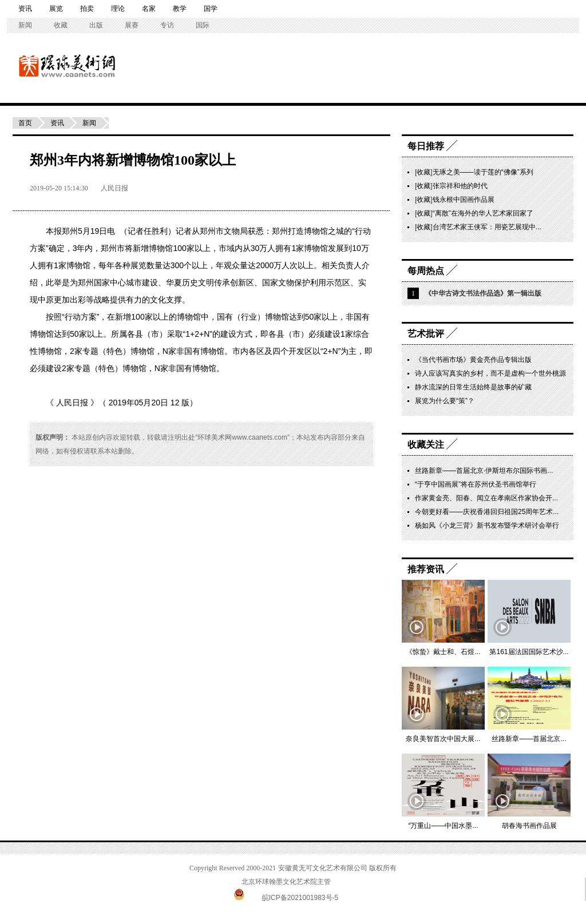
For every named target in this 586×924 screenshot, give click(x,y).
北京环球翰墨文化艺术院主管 (286, 882)
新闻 (25, 25)
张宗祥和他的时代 (460, 186)
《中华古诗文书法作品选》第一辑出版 (483, 293)
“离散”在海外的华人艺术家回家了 (483, 213)
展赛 (132, 25)
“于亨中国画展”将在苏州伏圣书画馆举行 (476, 484)
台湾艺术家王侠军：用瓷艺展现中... (487, 227)
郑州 (70, 231)
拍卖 (87, 9)
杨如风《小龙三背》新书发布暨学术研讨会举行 (487, 525)
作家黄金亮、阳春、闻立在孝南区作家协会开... (486, 498)
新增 (141, 248)
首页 (25, 123)
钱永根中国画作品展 (464, 200)
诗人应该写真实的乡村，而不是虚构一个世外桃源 (490, 373)
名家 (149, 9)
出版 (96, 25)
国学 (211, 9)
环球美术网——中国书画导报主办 (31, 65)
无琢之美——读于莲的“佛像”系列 (483, 172)
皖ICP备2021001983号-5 (300, 898)
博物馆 (316, 231)
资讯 (25, 9)
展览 (56, 9)
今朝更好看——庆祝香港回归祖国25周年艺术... (487, 512)
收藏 (61, 25)
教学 (180, 9)
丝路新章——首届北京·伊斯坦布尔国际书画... (484, 471)
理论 (118, 9)
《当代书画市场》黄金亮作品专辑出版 (473, 360)
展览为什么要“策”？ (445, 401)
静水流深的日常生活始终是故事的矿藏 (473, 387)
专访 (167, 25)
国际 (203, 25)
